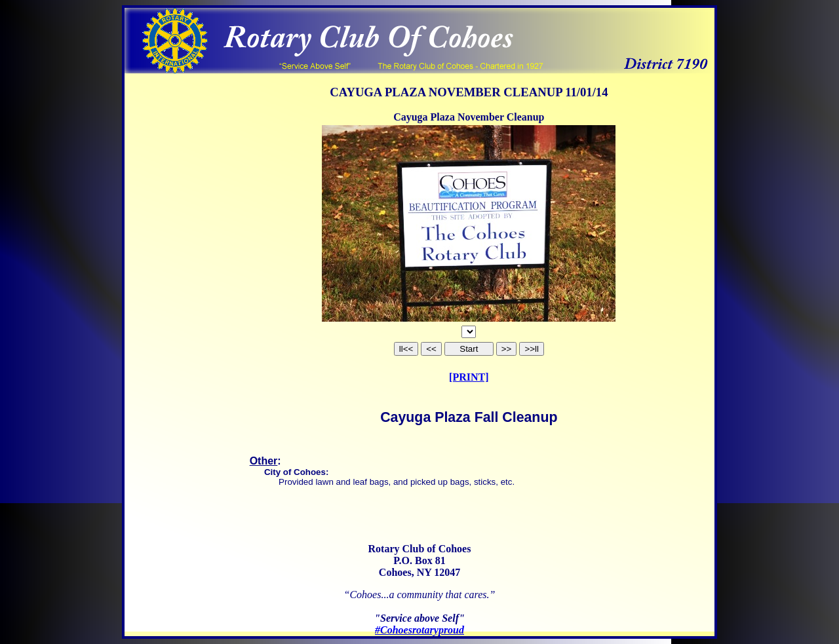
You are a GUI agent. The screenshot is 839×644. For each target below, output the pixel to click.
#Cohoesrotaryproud (419, 630)
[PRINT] (469, 377)
